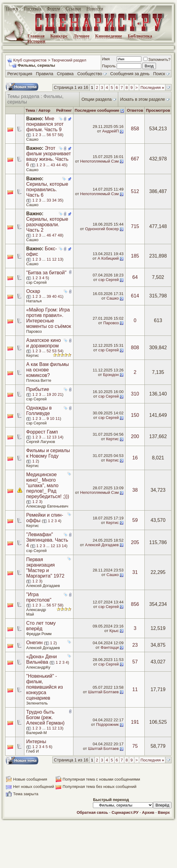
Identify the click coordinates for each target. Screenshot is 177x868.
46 (49, 235)
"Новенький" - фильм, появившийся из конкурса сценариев (44, 687)
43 (53, 165)
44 (58, 165)
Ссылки (73, 9)
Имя (106, 59)
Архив (148, 812)
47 (54, 235)
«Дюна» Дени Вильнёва (41, 659)
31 (135, 572)
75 (135, 746)
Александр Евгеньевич (47, 506)
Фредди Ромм (39, 634)
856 (135, 604)
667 (135, 159)
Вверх (164, 812)
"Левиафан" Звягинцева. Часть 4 (47, 540)
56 (49, 135)
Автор (44, 110)
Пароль (109, 66)
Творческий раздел (69, 60)
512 (135, 191)
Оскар (33, 291)
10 (52, 418)
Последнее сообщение (97, 110)
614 (135, 296)
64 (135, 277)
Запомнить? (157, 60)
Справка (65, 74)
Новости (95, 9)
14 (60, 437)
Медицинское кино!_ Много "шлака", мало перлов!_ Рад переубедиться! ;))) (48, 485)
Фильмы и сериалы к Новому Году (48, 453)
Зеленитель (37, 703)
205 (135, 542)
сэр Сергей (36, 282)
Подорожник (108, 724)
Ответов (135, 110)
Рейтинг (64, 110)
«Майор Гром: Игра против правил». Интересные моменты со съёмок (49, 318)
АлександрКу (38, 667)
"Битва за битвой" (46, 273)
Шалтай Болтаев (103, 692)
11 (49, 259)
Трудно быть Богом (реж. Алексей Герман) (45, 717)
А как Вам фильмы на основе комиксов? (48, 370)
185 (135, 256)
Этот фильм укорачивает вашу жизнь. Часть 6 (49, 156)
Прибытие (38, 389)
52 (49, 351)
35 (60, 200)
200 (135, 436)
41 (60, 296)
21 (60, 394)
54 (60, 351)
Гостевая (33, 9)
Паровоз (34, 331)
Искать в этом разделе (142, 99)
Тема (30, 110)
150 (135, 415)
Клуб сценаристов (30, 60)
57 (54, 135)
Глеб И (32, 751)
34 (54, 200)
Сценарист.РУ (125, 812)
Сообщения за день (130, 74)
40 (54, 296)
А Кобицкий (108, 258)
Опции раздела (96, 99)
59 (135, 520)
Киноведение (108, 36)
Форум (53, 9)
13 (60, 259)
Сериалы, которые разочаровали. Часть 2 (47, 225)
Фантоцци (110, 647)
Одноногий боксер (102, 229)
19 (49, 394)
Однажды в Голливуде (39, 411)
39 (49, 296)
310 (135, 394)
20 (54, 394)
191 (135, 722)
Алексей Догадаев (102, 545)
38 (135, 490)
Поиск (12, 9)
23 (135, 645)
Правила (45, 74)
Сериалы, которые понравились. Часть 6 (47, 190)
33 (49, 200)
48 (60, 235)
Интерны (36, 741)
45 (64, 165)
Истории (36, 41)
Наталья (34, 301)
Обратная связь (92, 812)
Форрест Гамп (42, 432)
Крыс (114, 631)
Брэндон (111, 375)
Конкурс (59, 36)
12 (54, 259)
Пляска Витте (39, 380)
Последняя (152, 88)
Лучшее (81, 36)
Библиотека (140, 36)
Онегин (34, 643)
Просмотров (158, 110)
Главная (36, 36)
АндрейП (110, 131)
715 (135, 226)
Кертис (32, 355)
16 (135, 458)
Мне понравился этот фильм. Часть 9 (45, 124)
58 (60, 135)
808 (135, 348)
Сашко (32, 139)
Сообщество (92, 74)
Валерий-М (37, 733)
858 (135, 129)
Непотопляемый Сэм (99, 161)
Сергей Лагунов (41, 442)
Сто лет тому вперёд (41, 626)
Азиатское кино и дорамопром (44, 343)
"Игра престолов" (39, 597)
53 (54, 351)
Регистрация (20, 74)
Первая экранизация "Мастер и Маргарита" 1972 (45, 568)
